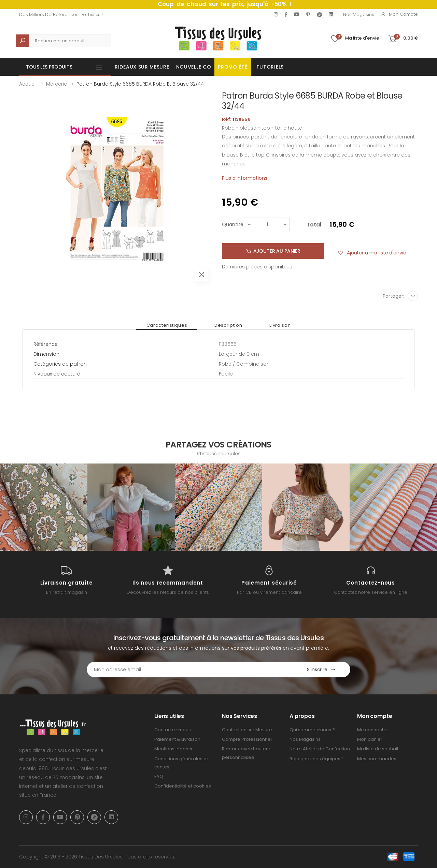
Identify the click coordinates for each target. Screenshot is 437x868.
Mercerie (57, 84)
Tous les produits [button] (49, 67)
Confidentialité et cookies (183, 786)
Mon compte (399, 14)
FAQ (159, 776)
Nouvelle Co (194, 67)
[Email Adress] (190, 670)
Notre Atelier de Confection (320, 749)
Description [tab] (228, 325)
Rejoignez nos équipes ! (316, 759)
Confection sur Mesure (247, 730)
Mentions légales (173, 749)
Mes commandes (377, 759)
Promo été (232, 67)
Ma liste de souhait (378, 749)
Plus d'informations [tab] (245, 178)
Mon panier (370, 739)
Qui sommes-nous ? (312, 730)
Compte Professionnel (247, 739)
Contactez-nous (173, 730)
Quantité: (233, 224)
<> (413, 296)
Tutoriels (270, 67)
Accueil (28, 84)
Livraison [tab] (280, 325)
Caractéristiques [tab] (167, 325)
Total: (315, 225)
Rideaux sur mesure (142, 67)
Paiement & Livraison (177, 739)
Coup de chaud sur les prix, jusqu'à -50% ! (224, 4)
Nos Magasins (358, 14)
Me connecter (373, 730)
